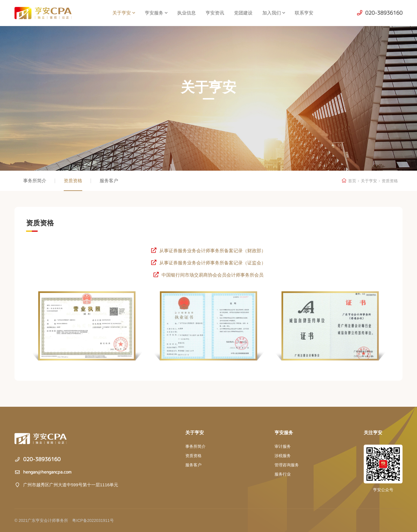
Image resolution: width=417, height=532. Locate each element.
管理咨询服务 (287, 465)
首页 (352, 181)
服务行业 (283, 474)
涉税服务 (283, 456)
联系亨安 (304, 13)
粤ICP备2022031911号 (93, 520)
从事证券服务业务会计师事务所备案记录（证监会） (208, 263)
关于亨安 (124, 13)
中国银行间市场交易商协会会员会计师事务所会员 (208, 275)
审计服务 (283, 446)
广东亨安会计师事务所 (47, 13)
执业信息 (186, 13)
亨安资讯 (215, 13)
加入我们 (274, 13)
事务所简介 (35, 181)
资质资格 (73, 181)
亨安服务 (156, 13)
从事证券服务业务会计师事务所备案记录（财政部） (208, 251)
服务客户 (109, 181)
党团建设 (243, 13)
